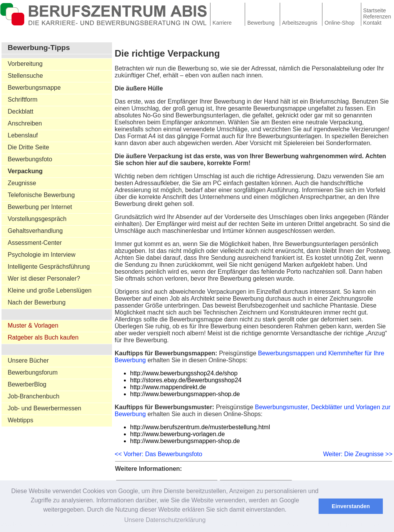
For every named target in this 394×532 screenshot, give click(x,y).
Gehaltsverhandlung (35, 231)
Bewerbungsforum (33, 372)
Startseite (375, 10)
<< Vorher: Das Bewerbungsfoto (159, 454)
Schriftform (23, 100)
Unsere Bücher (28, 361)
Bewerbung (261, 23)
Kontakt (372, 23)
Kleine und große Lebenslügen (50, 290)
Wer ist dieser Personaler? (44, 279)
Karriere (222, 23)
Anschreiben (25, 123)
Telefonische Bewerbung (41, 195)
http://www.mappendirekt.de (168, 387)
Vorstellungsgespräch (37, 219)
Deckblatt (21, 111)
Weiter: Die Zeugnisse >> (358, 454)
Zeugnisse (22, 183)
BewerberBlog (27, 384)
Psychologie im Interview (42, 255)
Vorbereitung (25, 64)
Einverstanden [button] (351, 506)
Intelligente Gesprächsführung (49, 267)
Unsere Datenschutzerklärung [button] (165, 520)
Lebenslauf (23, 135)
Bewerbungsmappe (34, 88)
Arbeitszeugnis (300, 23)
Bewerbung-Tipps (39, 48)
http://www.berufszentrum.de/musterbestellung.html (200, 427)
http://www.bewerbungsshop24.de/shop (184, 373)
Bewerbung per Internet (40, 207)
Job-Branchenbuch (33, 396)
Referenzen (377, 17)
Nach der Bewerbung (37, 302)
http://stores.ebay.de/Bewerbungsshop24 (186, 380)
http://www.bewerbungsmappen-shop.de (185, 394)
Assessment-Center (35, 243)
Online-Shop (339, 23)
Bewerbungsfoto (30, 159)
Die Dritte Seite (28, 147)
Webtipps (20, 420)
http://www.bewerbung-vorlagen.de (177, 434)
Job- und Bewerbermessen (44, 408)
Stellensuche (25, 76)
